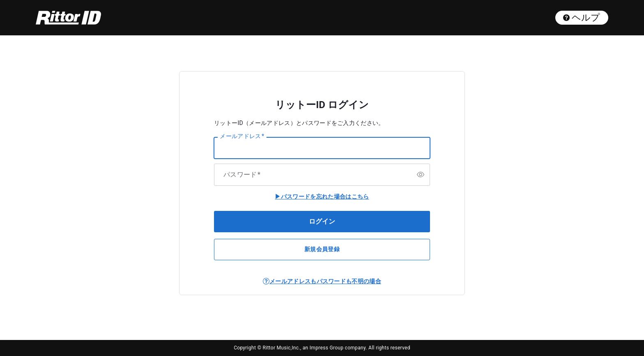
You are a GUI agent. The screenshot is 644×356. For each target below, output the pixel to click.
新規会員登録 (322, 249)
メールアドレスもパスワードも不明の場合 (325, 281)
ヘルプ (582, 18)
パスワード (242, 175)
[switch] (421, 175)
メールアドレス (242, 136)
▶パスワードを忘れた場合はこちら (322, 196)
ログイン (322, 221)
